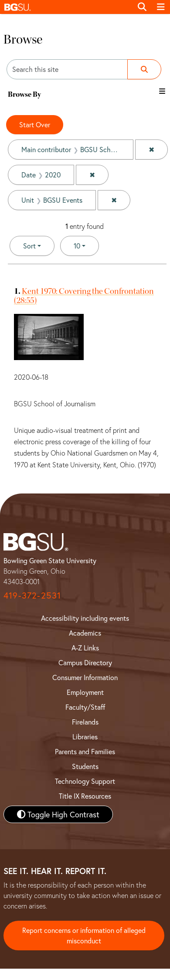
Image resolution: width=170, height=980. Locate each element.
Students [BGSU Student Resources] (85, 766)
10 (86, 245)
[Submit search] (144, 69)
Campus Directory (85, 662)
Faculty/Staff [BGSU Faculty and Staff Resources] (85, 707)
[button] (66, 7)
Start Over (35, 124)
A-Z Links (85, 648)
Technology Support (85, 781)
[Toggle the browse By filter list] (162, 91)
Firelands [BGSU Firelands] (85, 722)
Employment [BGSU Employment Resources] (85, 692)
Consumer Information (85, 677)
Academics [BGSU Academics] (85, 633)
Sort (29, 246)
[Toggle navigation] (161, 7)
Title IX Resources (85, 796)
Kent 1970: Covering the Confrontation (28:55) (84, 296)
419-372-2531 (32, 595)
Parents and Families (85, 751)
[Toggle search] (142, 7)
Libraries (85, 737)
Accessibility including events (85, 618)
